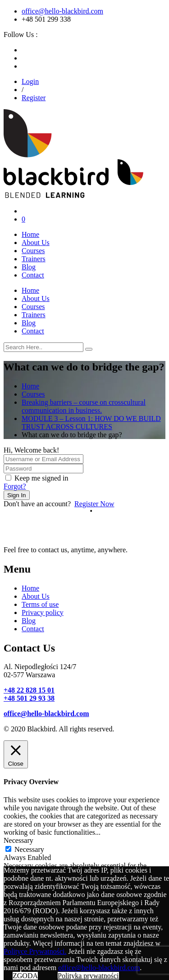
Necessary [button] (18, 840)
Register (34, 98)
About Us (36, 243)
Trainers (34, 259)
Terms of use (40, 604)
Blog (29, 267)
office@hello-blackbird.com (62, 11)
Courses (33, 251)
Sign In (17, 495)
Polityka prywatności (88, 976)
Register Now (94, 504)
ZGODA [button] (25, 976)
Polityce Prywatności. (35, 951)
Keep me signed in (41, 478)
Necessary (29, 849)
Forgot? (15, 486)
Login (30, 81)
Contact (33, 275)
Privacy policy (43, 612)
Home (30, 234)
